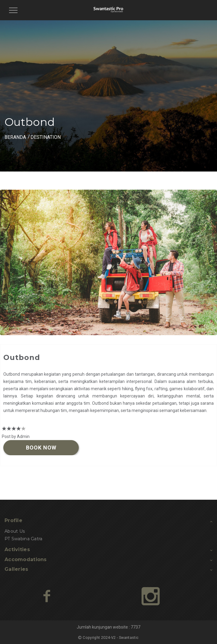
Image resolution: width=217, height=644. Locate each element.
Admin (23, 436)
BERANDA (15, 137)
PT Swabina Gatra (23, 539)
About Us (15, 531)
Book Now (41, 448)
